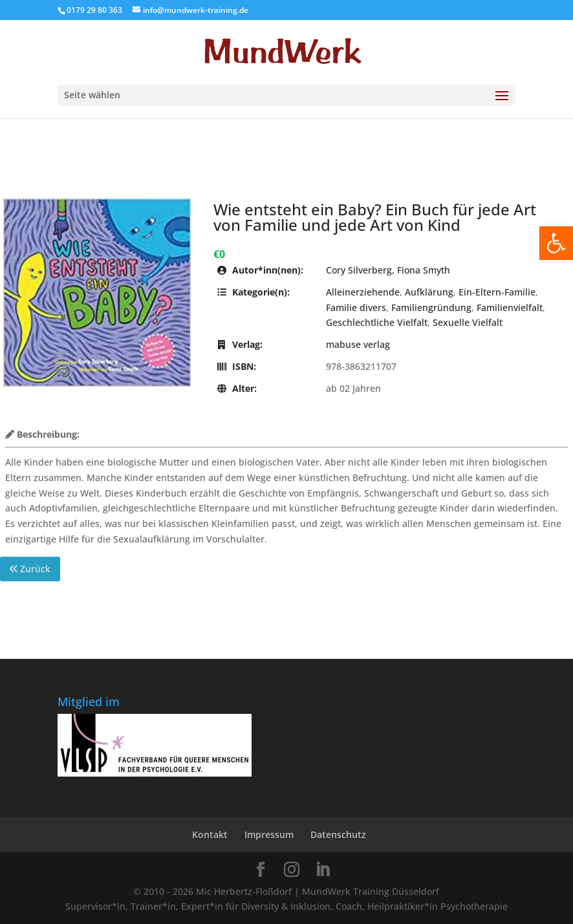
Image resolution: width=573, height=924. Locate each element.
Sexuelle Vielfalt (468, 322)
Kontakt (210, 834)
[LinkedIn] (323, 870)
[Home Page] (286, 51)
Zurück (30, 569)
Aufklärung (429, 292)
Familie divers (356, 307)
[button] (556, 243)
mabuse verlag (358, 344)
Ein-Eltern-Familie (497, 292)
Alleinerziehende (363, 292)
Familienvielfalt (510, 307)
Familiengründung (431, 307)
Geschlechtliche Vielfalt (377, 322)
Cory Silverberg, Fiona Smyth (388, 270)
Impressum (269, 834)
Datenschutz (338, 834)
